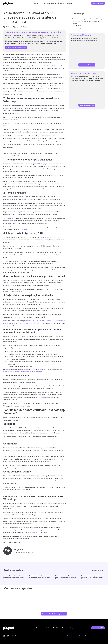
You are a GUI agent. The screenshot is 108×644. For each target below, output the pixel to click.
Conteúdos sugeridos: (79, 28)
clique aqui (24, 229)
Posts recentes (77, 25)
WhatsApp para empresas (47, 164)
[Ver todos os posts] (104, 570)
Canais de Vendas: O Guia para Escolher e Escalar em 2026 (15, 577)
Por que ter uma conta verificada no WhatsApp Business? (86, 22)
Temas (37, 3)
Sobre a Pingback (66, 3)
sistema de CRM (45, 237)
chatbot (12, 218)
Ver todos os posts (97, 570)
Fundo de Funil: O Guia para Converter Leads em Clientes (40, 577)
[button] (102, 14)
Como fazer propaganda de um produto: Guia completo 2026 (93, 577)
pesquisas (38, 395)
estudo (62, 66)
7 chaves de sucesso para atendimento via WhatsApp (87, 19)
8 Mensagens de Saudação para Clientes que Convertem (66, 577)
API (59, 237)
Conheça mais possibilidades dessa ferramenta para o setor (22, 372)
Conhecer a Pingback (69, 628)
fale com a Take (33, 532)
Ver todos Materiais (50, 3)
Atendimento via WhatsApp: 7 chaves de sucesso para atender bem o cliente (31, 17)
